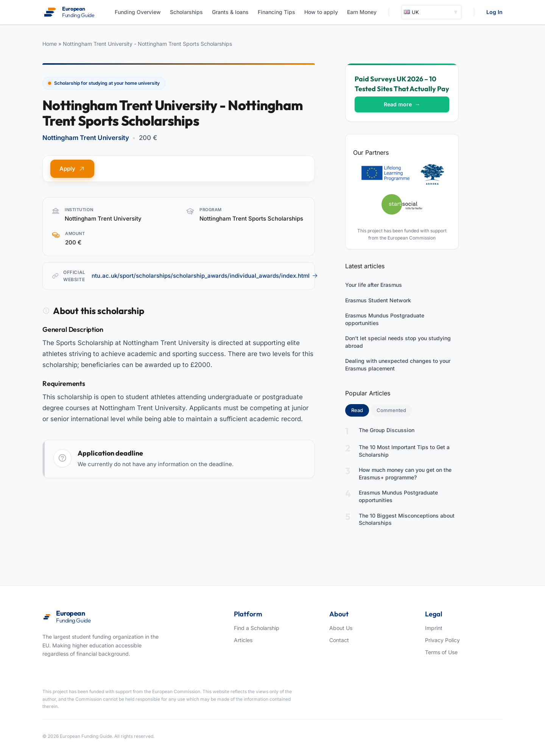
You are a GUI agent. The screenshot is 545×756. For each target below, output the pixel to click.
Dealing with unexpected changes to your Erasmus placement (398, 365)
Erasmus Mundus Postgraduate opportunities (385, 319)
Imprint (434, 628)
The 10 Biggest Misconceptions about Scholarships (407, 519)
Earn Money (362, 12)
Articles (243, 640)
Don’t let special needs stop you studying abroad (398, 342)
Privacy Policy (442, 640)
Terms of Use (441, 652)
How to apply (321, 12)
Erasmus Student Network (378, 300)
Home (50, 44)
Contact (339, 640)
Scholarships (186, 12)
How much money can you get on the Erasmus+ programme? (405, 474)
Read (360, 410)
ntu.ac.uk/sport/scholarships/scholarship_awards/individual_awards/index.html (205, 276)
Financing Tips (276, 12)
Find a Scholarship (257, 628)
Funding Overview (138, 12)
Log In (494, 12)
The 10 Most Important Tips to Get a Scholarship (404, 451)
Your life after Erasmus (374, 285)
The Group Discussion (387, 430)
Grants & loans (230, 12)
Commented (391, 410)
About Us (341, 628)
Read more (402, 104)
